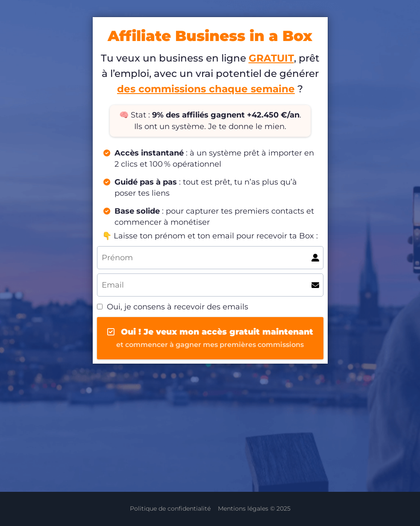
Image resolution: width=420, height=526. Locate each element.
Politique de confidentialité (170, 508)
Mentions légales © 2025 (254, 508)
